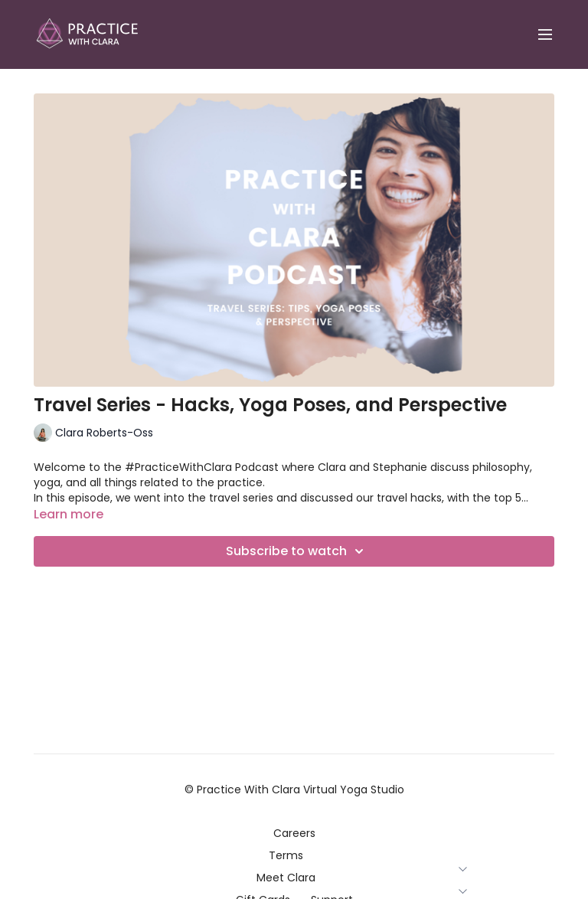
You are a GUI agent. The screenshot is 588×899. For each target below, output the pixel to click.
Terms (294, 855)
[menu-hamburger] (545, 35)
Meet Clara (294, 878)
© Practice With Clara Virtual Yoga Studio (294, 789)
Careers (294, 833)
